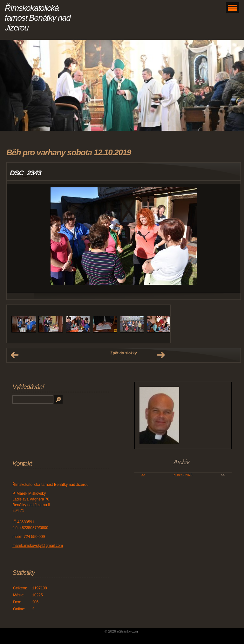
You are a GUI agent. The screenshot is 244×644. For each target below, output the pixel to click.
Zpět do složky (123, 353)
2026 (189, 475)
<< (143, 475)
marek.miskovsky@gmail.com (38, 546)
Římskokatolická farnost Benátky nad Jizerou (38, 18)
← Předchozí (15, 355)
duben (178, 475)
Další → (161, 355)
